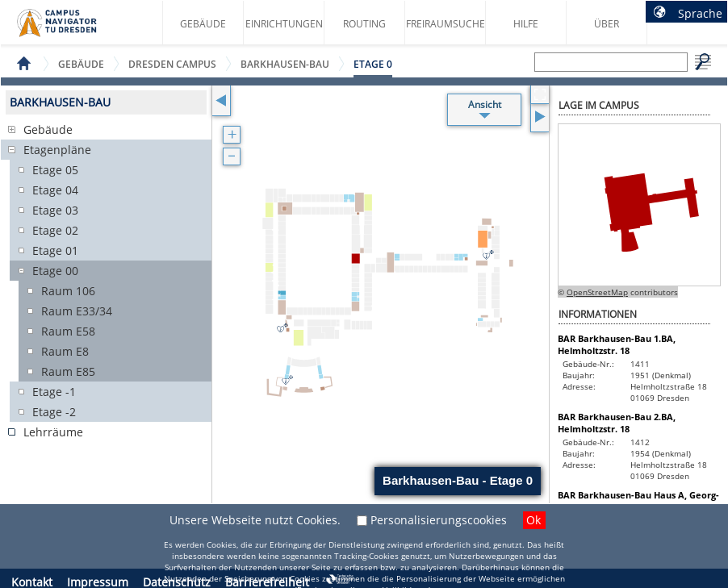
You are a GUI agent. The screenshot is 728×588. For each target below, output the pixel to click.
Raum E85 (68, 371)
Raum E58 (68, 331)
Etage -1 (54, 392)
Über (607, 24)
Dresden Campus (172, 64)
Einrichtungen (284, 24)
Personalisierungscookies (439, 520)
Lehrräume (53, 432)
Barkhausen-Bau (285, 64)
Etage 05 (55, 170)
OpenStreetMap (597, 292)
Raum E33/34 (77, 311)
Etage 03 (55, 210)
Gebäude (203, 24)
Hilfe (526, 24)
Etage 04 (55, 190)
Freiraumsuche (446, 24)
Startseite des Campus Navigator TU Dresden (74, 29)
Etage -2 (54, 412)
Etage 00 (55, 271)
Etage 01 (55, 250)
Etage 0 (373, 64)
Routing (364, 24)
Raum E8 (65, 351)
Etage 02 (55, 230)
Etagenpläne (57, 150)
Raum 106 (68, 291)
